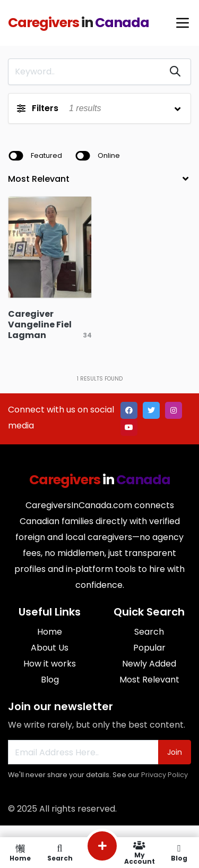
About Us (50, 648)
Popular (149, 648)
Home (50, 632)
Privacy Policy (165, 775)
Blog (50, 680)
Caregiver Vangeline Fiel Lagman (40, 325)
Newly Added (149, 664)
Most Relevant (149, 680)
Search (149, 632)
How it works (50, 664)
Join (175, 752)
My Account (139, 853)
